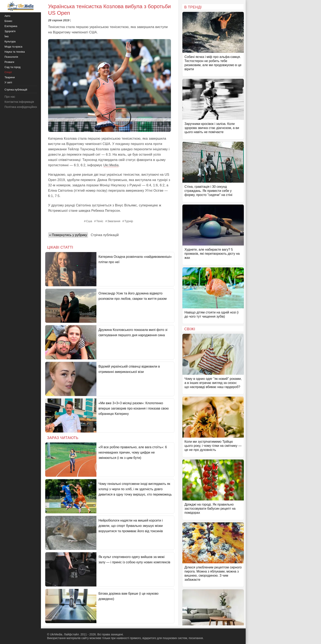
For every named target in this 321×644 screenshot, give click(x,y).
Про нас (10, 97)
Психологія (11, 57)
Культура (10, 41)
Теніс (100, 221)
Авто (7, 16)
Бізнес (8, 21)
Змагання (114, 221)
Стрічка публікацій (105, 235)
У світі (8, 82)
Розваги (9, 62)
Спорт (8, 72)
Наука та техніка (15, 52)
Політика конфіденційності (22, 107)
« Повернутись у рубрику (68, 235)
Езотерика (11, 26)
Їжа (7, 36)
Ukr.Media (111, 165)
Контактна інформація (19, 102)
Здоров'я (10, 31)
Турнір (129, 221)
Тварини (10, 77)
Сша (89, 221)
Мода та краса (13, 47)
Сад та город (12, 67)
